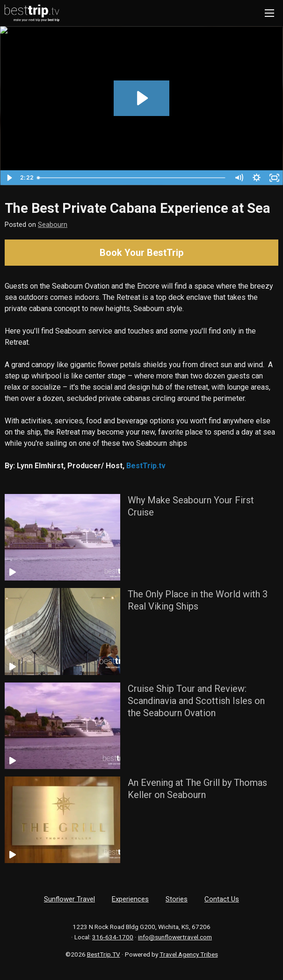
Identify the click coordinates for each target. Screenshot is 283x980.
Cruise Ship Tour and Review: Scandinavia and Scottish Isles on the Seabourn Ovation (196, 701)
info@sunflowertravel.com (175, 937)
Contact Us (222, 899)
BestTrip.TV (104, 954)
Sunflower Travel (69, 899)
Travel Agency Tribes (189, 954)
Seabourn (53, 225)
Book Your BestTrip (141, 253)
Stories (177, 899)
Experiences (130, 899)
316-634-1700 (113, 937)
